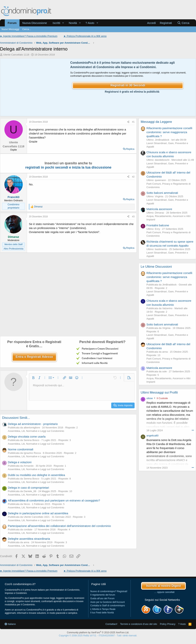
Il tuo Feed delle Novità (102, 613)
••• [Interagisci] (193, 430)
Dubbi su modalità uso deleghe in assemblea (36, 475)
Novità (73, 23)
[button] (63, 23)
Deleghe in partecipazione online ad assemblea (38, 513)
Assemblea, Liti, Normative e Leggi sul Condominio (36, 431)
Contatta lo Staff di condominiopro (108, 606)
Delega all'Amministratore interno (34, 49)
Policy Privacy (168, 624)
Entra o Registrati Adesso (34, 357)
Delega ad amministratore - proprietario (33, 424)
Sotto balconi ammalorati (162, 193)
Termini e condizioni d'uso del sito (139, 624)
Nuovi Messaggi (10, 29)
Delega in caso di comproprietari (28, 488)
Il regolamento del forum (103, 595)
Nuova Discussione (35, 23)
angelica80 (152, 436)
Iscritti (56, 23)
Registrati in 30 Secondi (128, 85)
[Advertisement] (34, 87)
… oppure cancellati (164, 592)
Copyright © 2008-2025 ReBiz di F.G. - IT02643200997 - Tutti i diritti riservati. (98, 636)
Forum (12, 23)
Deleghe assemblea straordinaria (29, 539)
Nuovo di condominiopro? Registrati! (109, 591)
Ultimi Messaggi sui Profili (159, 393)
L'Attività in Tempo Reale (103, 609)
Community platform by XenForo (98, 633)
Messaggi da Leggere (156, 122)
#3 (133, 217)
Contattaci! (111, 624)
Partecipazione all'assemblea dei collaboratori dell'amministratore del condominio (59, 526)
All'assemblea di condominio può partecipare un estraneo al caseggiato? (54, 500)
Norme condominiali (21, 449)
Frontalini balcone (158, 225)
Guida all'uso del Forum (102, 598)
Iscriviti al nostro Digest (163, 586)
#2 (133, 177)
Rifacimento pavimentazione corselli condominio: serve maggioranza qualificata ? (169, 132)
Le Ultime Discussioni (156, 267)
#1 (133, 122)
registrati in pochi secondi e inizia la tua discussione (68, 167)
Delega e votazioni (20, 462)
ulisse (150, 398)
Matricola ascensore (159, 209)
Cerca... (27, 29)
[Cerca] (183, 23)
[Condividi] (128, 122)
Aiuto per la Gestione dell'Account (108, 602)
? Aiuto (90, 23)
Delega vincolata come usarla (27, 437)
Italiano (10, 624)
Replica (130, 149)
